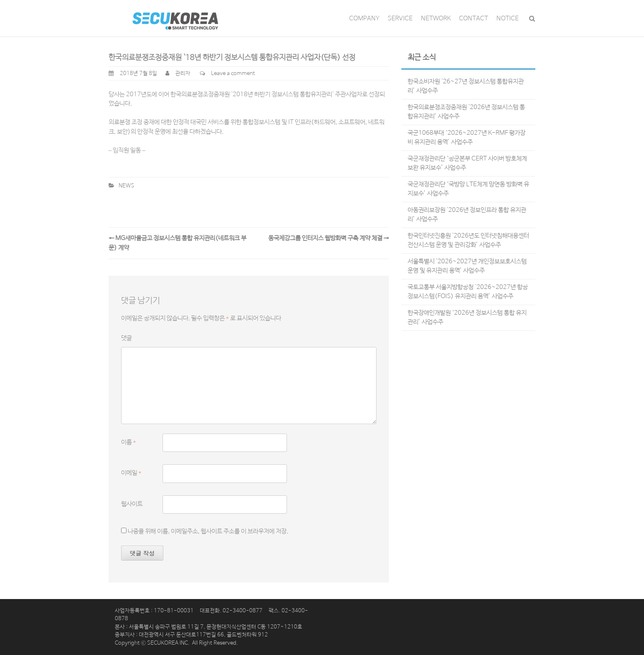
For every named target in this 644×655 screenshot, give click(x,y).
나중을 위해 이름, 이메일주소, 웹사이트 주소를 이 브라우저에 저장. (208, 531)
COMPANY (364, 18)
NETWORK (436, 18)
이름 (129, 442)
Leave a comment (233, 74)
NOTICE (508, 18)
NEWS (126, 186)
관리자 (183, 74)
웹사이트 (132, 504)
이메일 (131, 473)
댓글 (126, 338)
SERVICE (400, 18)
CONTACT (474, 18)
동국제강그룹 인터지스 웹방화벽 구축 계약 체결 (329, 238)
